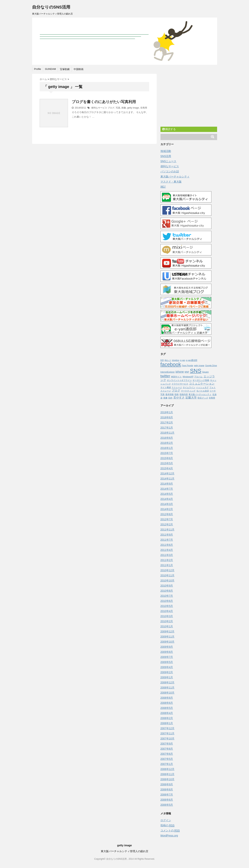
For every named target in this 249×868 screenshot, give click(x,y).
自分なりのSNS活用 (51, 7)
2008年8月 (167, 698)
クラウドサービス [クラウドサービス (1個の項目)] (180, 384)
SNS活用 (166, 156)
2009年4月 (167, 667)
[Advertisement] (189, 101)
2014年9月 (167, 484)
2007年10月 (168, 738)
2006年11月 (168, 774)
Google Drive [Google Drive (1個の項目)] (211, 365)
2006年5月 (167, 805)
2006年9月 (167, 784)
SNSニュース (168, 161)
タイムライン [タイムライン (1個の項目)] (189, 387)
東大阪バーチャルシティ (175, 177)
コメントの (170, 831)
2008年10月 (168, 693)
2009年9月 (167, 647)
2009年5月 (167, 662)
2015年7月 (167, 453)
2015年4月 (167, 468)
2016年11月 (168, 433)
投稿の (168, 825)
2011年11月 (168, 530)
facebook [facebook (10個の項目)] (171, 365)
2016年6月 (167, 438)
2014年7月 (167, 489)
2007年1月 (167, 764)
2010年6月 (167, 601)
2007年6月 (167, 754)
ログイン (166, 820)
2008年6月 (167, 703)
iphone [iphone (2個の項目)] (180, 372)
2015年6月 (167, 458)
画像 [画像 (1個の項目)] (165, 398)
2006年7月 (167, 795)
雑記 (163, 187)
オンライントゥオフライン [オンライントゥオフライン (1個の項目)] (179, 380)
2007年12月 (168, 728)
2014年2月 (167, 509)
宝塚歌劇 (65, 69)
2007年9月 (167, 744)
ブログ (111, 108)
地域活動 (166, 151)
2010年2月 (167, 621)
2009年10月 (168, 642)
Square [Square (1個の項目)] (205, 372)
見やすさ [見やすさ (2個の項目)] (179, 398)
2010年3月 (167, 616)
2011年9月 (167, 535)
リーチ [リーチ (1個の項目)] (213, 391)
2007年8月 (167, 749)
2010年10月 (168, 580)
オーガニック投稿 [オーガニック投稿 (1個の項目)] (201, 380)
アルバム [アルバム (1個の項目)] (198, 377)
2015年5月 (167, 463)
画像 (124, 108)
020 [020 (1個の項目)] (162, 360)
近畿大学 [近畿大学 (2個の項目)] (191, 398)
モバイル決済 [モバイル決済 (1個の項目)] (203, 391)
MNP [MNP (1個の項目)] (187, 372)
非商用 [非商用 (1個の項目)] (212, 398)
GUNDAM (50, 69)
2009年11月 (168, 637)
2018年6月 (167, 417)
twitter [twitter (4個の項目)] (165, 376)
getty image (133, 108)
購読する (169, 129)
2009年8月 (167, 652)
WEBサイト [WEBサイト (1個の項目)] (176, 377)
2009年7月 (167, 657)
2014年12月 (168, 473)
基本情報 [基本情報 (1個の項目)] (170, 394)
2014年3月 (167, 504)
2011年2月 (167, 560)
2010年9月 (167, 586)
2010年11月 (168, 575)
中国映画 (79, 69)
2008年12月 (168, 682)
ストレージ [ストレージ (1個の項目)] (177, 387)
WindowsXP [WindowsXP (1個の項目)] (188, 377)
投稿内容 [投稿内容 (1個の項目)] (184, 394)
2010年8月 (167, 591)
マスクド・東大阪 (171, 182)
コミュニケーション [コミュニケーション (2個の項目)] (202, 384)
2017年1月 (167, 428)
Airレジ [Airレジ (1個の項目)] (168, 360)
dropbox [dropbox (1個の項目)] (176, 360)
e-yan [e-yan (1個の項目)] (183, 360)
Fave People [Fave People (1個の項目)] (187, 365)
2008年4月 (167, 713)
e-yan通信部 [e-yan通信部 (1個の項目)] (192, 360)
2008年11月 (168, 688)
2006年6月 (167, 800)
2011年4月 (167, 550)
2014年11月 (168, 479)
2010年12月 (168, 570)
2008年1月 (167, 723)
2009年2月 (167, 672)
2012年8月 (167, 514)
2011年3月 (167, 555)
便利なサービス (99, 108)
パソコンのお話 (170, 171)
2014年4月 (167, 499)
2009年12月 (168, 631)
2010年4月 (167, 611)
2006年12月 (168, 769)
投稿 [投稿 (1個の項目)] (177, 394)
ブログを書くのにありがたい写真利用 (104, 102)
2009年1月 (167, 677)
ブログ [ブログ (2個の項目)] (176, 391)
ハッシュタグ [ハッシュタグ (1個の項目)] (202, 387)
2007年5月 (167, 759)
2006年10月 (168, 779)
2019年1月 (167, 412)
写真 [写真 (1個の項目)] (163, 394)
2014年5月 (167, 494)
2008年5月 (167, 708)
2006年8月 (167, 789)
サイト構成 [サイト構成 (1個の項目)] (166, 387)
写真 (118, 108)
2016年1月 (167, 448)
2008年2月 (167, 718)
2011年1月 (167, 565)
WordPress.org (169, 836)
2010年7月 (167, 596)
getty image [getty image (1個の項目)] (199, 365)
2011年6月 (167, 545)
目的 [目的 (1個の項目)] (170, 398)
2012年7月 (167, 519)
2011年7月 (167, 540)
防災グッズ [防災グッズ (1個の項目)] (203, 398)
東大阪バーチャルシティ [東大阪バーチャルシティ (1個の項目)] (200, 394)
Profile (38, 69)
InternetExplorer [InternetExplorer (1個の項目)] (168, 372)
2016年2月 (167, 443)
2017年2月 (167, 422)
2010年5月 (167, 606)
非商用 (144, 108)
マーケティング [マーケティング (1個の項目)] (188, 391)
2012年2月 (167, 524)
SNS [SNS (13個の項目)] (196, 371)
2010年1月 (167, 626)
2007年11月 (168, 733)
